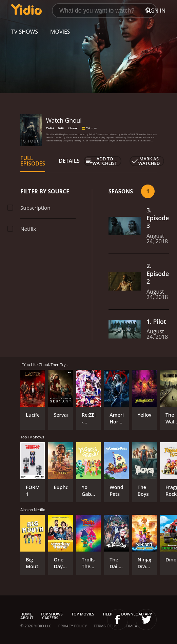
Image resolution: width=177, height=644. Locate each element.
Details (69, 161)
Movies (60, 32)
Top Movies (83, 614)
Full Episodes (33, 161)
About (27, 618)
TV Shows (25, 32)
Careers (50, 618)
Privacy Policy (73, 626)
